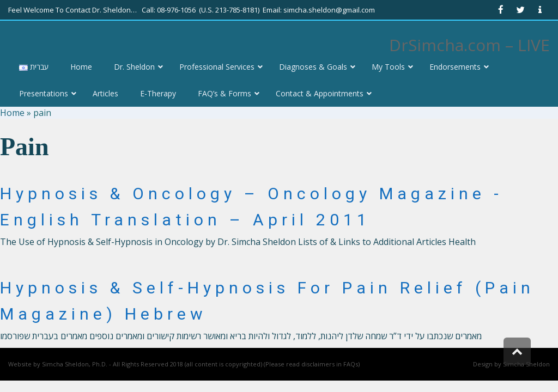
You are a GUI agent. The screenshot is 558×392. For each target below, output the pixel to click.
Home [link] (12, 113)
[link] (501, 10)
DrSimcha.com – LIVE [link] (469, 45)
